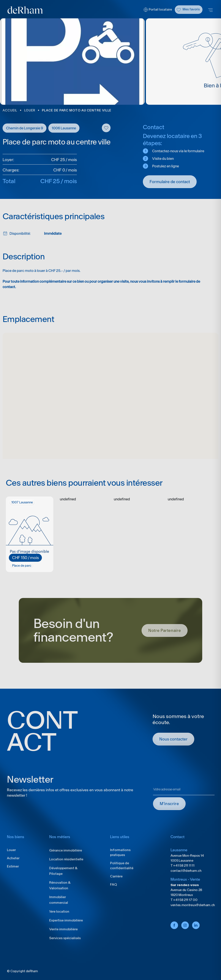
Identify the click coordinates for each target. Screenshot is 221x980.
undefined (68, 499)
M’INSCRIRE (169, 804)
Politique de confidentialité (122, 866)
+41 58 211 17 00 (185, 900)
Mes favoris (191, 9)
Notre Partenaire (165, 630)
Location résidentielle (66, 859)
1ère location (59, 911)
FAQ (114, 884)
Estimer (13, 866)
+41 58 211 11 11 (184, 865)
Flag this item (106, 128)
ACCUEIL (10, 110)
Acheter (13, 858)
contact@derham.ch (186, 871)
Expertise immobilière (66, 920)
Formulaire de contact (170, 182)
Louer (11, 850)
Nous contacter (173, 739)
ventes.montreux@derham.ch (193, 905)
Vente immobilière (63, 929)
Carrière (116, 876)
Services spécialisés (65, 938)
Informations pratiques (120, 852)
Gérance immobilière (66, 850)
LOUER (30, 110)
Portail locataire (160, 10)
